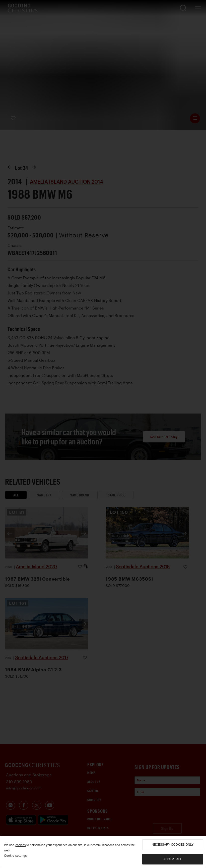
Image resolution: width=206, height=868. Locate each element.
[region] (103, 852)
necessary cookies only (173, 845)
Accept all (173, 859)
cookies (20, 845)
